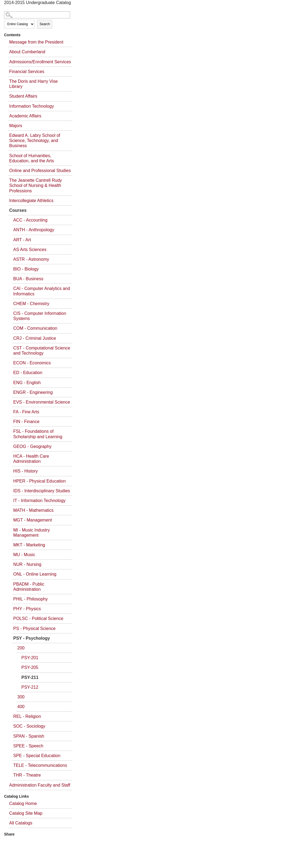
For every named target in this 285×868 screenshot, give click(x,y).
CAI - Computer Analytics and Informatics (42, 291)
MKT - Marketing (29, 545)
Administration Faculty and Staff (40, 785)
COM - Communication (35, 328)
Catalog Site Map (26, 813)
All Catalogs (21, 823)
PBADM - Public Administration (29, 587)
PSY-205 (30, 667)
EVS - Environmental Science (42, 402)
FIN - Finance (26, 422)
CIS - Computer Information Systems (40, 316)
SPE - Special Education (37, 756)
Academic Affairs (25, 116)
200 (21, 648)
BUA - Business (28, 279)
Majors (16, 126)
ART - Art (22, 240)
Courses (18, 210)
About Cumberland (27, 52)
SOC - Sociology (29, 726)
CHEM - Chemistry (31, 304)
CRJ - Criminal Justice (35, 338)
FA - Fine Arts (26, 412)
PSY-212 (30, 687)
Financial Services (27, 72)
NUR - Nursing (27, 564)
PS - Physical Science (34, 628)
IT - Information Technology (39, 501)
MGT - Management (33, 520)
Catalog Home (23, 803)
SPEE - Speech (28, 746)
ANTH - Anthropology (34, 230)
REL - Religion (27, 716)
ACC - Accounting (30, 220)
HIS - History (26, 471)
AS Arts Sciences (30, 250)
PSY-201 (30, 658)
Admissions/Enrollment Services (40, 62)
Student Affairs (23, 96)
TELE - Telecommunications (40, 765)
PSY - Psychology (32, 638)
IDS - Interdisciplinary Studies (42, 491)
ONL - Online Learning (35, 574)
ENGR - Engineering (33, 392)
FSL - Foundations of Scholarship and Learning (38, 434)
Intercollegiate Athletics (31, 201)
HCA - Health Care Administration (31, 459)
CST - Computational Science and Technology (42, 351)
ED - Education (28, 373)
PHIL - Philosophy (30, 599)
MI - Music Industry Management (32, 533)
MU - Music (24, 555)
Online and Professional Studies (40, 171)
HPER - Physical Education (39, 481)
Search (45, 24)
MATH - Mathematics (33, 510)
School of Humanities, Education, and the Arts (32, 158)
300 (21, 697)
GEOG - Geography (32, 446)
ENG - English (27, 383)
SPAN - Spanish (29, 736)
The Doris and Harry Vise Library (33, 84)
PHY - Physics (27, 609)
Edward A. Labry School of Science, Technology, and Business (35, 141)
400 (21, 707)
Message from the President (36, 42)
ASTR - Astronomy (31, 259)
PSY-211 (30, 677)
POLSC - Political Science (38, 618)
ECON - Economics (32, 363)
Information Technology (32, 106)
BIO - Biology (26, 269)
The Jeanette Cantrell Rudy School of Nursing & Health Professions (36, 185)
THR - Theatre (27, 775)
